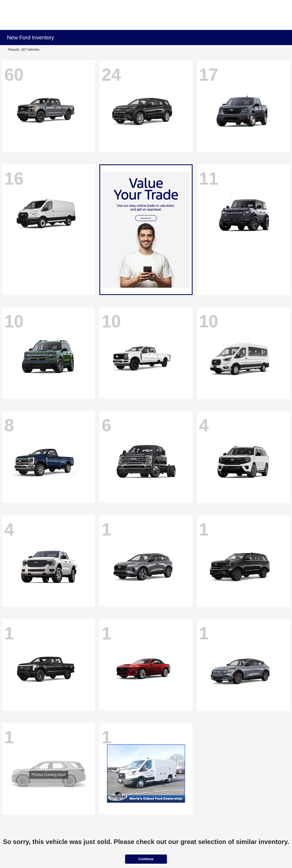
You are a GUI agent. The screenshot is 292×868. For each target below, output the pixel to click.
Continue (146, 859)
